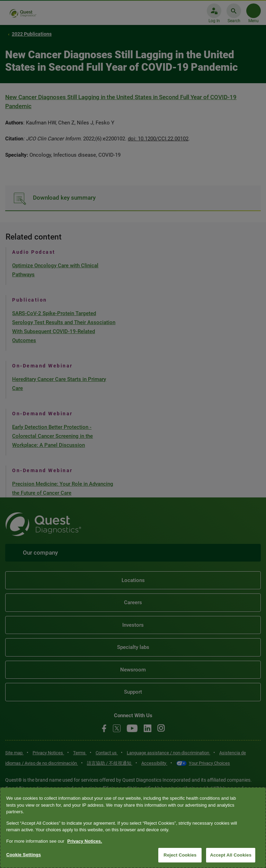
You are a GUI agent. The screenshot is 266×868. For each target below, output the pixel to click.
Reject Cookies (180, 855)
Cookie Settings (24, 855)
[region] (133, 828)
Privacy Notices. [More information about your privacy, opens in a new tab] (85, 841)
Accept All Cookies (231, 855)
